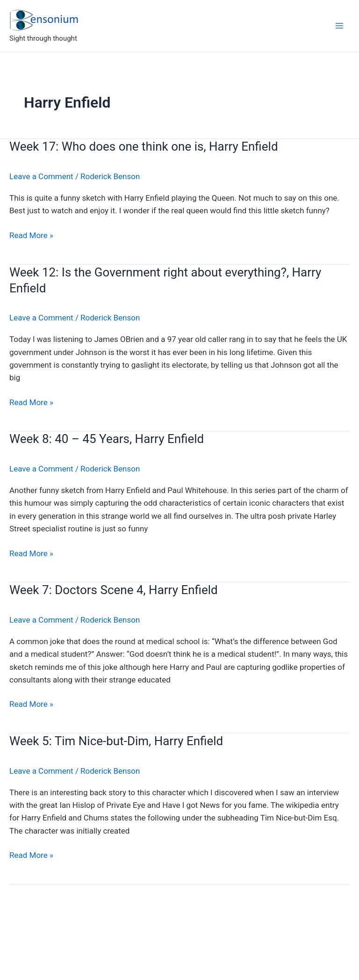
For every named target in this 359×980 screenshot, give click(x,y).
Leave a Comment (41, 176)
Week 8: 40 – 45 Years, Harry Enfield (107, 439)
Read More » (31, 236)
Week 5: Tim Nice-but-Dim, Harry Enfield (116, 741)
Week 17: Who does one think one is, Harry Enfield (144, 146)
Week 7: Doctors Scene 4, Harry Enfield (114, 590)
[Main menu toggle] (339, 26)
